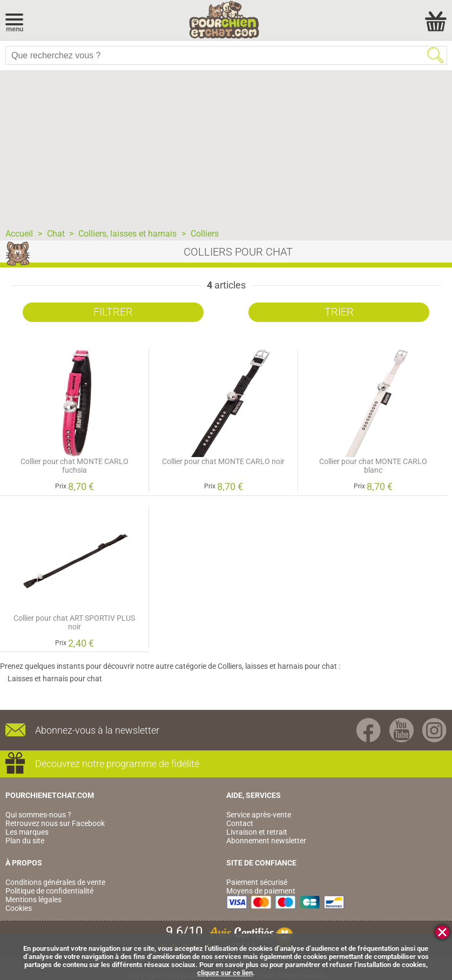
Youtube (402, 730)
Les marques (27, 832)
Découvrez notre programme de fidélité (117, 764)
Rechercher (435, 55)
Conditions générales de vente (55, 882)
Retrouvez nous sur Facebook (55, 823)
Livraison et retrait (257, 832)
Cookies (19, 908)
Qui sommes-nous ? (38, 815)
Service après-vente (259, 815)
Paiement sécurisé (257, 882)
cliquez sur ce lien (225, 973)
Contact (240, 823)
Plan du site (25, 841)
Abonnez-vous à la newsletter (97, 730)
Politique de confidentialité (49, 891)
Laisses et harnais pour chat (55, 679)
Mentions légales (33, 900)
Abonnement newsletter (266, 841)
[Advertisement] (226, 146)
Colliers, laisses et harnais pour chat (277, 666)
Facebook (369, 730)
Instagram (434, 730)
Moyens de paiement (261, 891)
